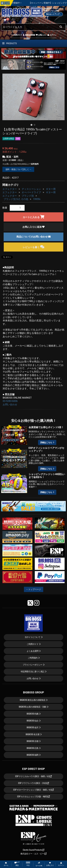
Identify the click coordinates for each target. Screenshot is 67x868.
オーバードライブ (31, 192)
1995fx (37, 199)
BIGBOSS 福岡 (33, 755)
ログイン (52, 35)
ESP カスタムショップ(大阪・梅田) (34, 797)
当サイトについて (33, 637)
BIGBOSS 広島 (33, 748)
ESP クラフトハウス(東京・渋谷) (33, 783)
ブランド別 (28, 196)
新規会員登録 (29, 35)
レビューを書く (33, 247)
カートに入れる (33, 217)
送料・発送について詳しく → (18, 169)
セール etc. (39, 864)
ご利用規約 (33, 658)
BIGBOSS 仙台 (33, 721)
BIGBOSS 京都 (33, 741)
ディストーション (31, 189)
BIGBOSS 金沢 (33, 727)
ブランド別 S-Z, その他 (16, 199)
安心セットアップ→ (54, 14)
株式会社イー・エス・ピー (33, 854)
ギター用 (51, 189)
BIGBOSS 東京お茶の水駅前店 (33, 700)
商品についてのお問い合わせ (34, 237)
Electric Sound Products (33, 850)
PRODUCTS (9, 43)
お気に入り (41, 35)
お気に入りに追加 (34, 227)
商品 (17, 864)
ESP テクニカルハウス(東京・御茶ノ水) (34, 776)
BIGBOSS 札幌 (33, 714)
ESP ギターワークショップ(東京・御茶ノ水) (34, 790)
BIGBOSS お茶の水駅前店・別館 (33, 707)
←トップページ (34, 589)
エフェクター (10, 189)
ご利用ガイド (16, 35)
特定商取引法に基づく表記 (33, 672)
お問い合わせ (10, 405)
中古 (28, 864)
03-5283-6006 (10, 401)
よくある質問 (33, 651)
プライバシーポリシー (33, 665)
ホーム (6, 864)
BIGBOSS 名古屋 (33, 734)
